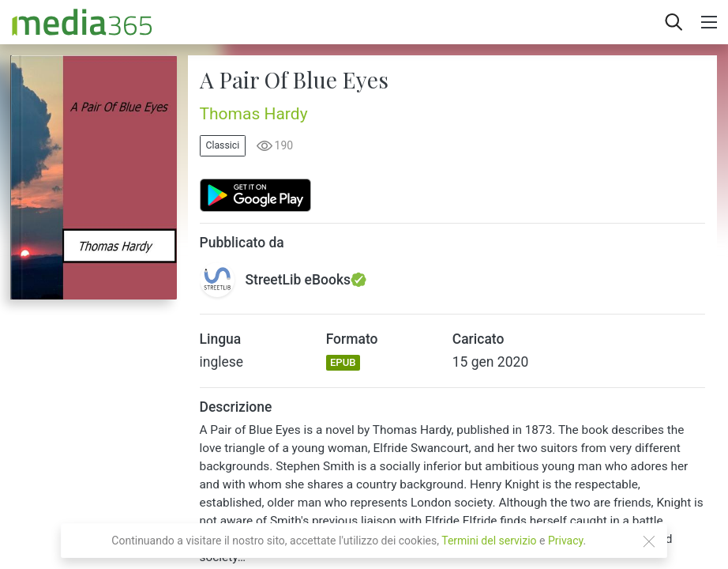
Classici (223, 145)
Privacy (566, 541)
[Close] (649, 541)
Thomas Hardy (254, 114)
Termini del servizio (489, 541)
